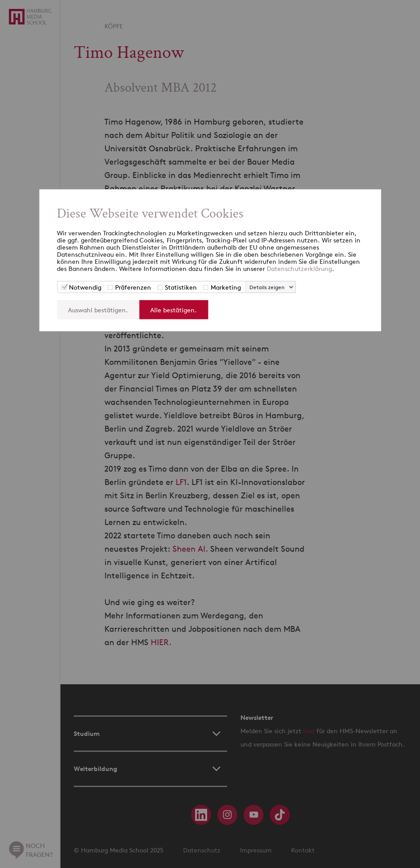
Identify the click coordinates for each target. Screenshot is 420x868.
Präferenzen (133, 287)
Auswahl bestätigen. (98, 310)
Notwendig (85, 287)
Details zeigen (267, 287)
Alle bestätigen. (174, 310)
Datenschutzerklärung (299, 268)
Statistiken (181, 287)
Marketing (226, 287)
